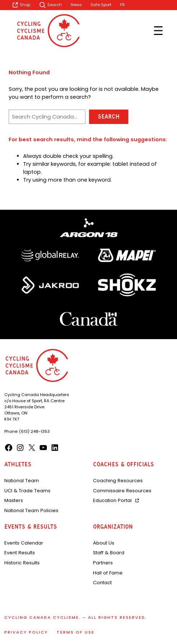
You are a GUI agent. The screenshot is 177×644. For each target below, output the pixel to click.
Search (109, 117)
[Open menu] (158, 31)
